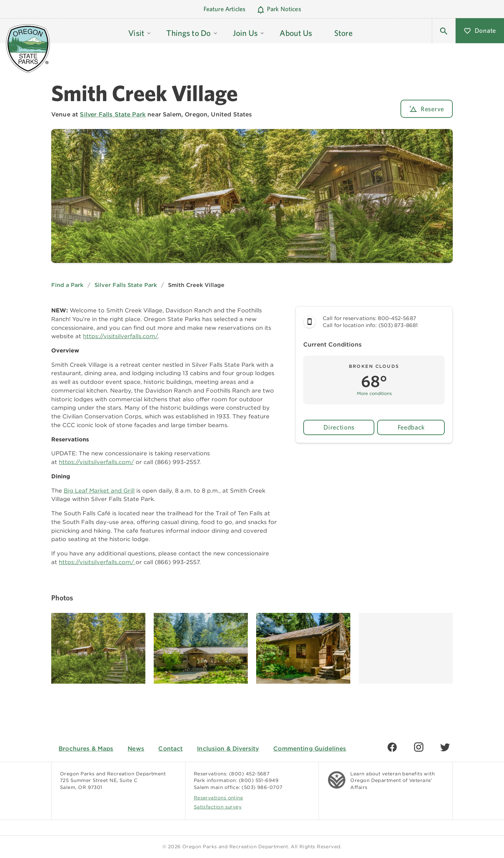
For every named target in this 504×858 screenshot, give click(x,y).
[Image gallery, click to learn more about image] (98, 648)
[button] (444, 31)
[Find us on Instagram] (419, 747)
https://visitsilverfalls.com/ (120, 336)
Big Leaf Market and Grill (99, 491)
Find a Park (67, 285)
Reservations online (219, 798)
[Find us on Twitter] (445, 747)
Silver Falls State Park (113, 114)
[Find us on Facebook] (392, 747)
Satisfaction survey (218, 807)
